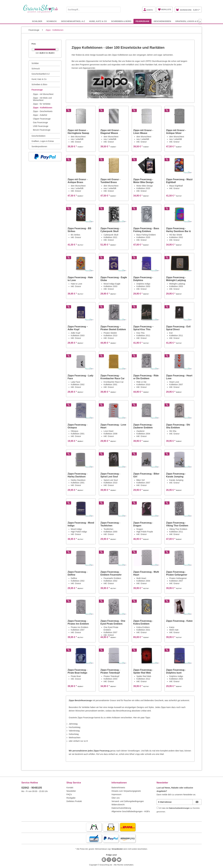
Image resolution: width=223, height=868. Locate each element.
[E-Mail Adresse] (175, 802)
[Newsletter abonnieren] (197, 802)
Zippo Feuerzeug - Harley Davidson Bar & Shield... (178, 230)
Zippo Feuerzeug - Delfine (78, 573)
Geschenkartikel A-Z (41, 74)
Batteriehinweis (118, 788)
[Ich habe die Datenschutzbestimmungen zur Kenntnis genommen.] (158, 808)
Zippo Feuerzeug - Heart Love (179, 377)
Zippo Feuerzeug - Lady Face (81, 377)
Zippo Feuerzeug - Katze (179, 621)
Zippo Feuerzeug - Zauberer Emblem (143, 426)
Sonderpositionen (39, 146)
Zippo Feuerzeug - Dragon (143, 524)
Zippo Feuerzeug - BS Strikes (79, 230)
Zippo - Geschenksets (43, 111)
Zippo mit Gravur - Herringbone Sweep (78, 132)
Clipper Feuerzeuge (42, 119)
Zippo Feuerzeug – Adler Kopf (78, 328)
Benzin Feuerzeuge (42, 130)
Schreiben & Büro (39, 84)
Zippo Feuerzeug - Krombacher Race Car (112, 377)
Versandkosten (117, 849)
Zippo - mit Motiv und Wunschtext (42, 99)
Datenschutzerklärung (121, 808)
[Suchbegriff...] (94, 10)
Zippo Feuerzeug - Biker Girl (146, 475)
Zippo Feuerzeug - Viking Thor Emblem (177, 524)
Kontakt (70, 788)
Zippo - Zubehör (40, 115)
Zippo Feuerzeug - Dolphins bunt (176, 671)
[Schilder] (37, 21)
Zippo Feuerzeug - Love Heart (113, 426)
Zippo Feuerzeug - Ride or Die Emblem (146, 377)
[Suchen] (118, 10)
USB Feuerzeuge (41, 126)
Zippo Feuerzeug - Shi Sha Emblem (178, 426)
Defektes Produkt (74, 801)
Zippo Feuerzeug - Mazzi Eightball (179, 181)
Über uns (116, 798)
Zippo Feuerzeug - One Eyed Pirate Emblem (113, 622)
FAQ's (69, 794)
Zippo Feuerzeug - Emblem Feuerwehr (111, 573)
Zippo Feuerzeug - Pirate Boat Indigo (78, 671)
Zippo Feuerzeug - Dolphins (143, 279)
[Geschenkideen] (162, 21)
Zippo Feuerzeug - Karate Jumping (176, 475)
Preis (34, 44)
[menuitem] (94, 9)
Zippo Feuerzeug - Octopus (78, 426)
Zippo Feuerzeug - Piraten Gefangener (177, 573)
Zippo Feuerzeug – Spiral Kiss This (143, 328)
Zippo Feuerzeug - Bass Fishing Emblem (146, 230)
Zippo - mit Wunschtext (43, 94)
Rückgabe (71, 798)
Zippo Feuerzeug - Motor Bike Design (143, 181)
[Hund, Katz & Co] (98, 21)
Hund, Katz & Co (39, 79)
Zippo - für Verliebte (42, 104)
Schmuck (36, 69)
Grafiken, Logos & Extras (43, 141)
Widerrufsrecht (118, 805)
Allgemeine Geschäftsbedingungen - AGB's (131, 811)
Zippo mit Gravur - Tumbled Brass (110, 181)
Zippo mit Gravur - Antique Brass (78, 181)
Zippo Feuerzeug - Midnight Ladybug (176, 279)
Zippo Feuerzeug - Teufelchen (110, 524)
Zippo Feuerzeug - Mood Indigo (81, 524)
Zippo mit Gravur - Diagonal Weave (110, 132)
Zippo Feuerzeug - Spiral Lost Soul (110, 475)
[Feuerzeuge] (142, 21)
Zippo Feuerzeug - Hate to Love (80, 279)
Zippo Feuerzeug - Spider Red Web (143, 671)
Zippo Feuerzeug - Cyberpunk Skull (110, 230)
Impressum (117, 794)
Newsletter (71, 791)
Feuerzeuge (37, 90)
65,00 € (51, 53)
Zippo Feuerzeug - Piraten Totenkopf (110, 671)
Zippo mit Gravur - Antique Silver (176, 132)
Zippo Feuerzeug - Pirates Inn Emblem (78, 622)
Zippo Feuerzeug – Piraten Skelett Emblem (113, 328)
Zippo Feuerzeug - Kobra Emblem (143, 622)
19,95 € (42, 53)
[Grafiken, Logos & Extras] (190, 21)
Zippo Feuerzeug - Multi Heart (146, 573)
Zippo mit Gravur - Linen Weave (143, 132)
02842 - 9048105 (32, 788)
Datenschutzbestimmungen (179, 808)
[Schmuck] (52, 21)
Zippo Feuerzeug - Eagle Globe (114, 279)
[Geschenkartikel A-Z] (73, 21)
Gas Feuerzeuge (40, 122)
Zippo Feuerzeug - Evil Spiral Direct (178, 328)
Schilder (35, 63)
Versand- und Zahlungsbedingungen (128, 801)
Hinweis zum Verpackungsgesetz (126, 791)
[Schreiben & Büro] (121, 21)
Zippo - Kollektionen (43, 108)
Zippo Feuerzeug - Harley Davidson (78, 475)
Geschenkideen (39, 136)
